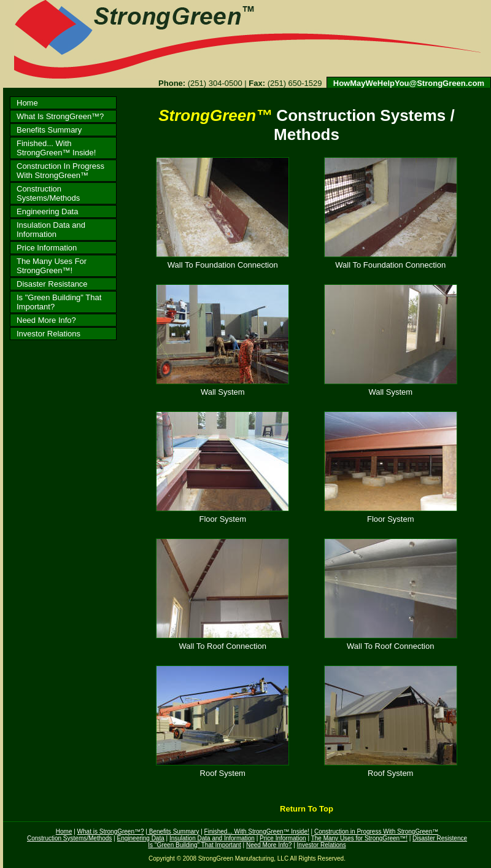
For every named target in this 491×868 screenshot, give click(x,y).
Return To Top (306, 809)
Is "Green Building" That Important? (59, 302)
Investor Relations (48, 334)
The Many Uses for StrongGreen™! (359, 838)
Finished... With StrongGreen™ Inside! (56, 148)
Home (27, 103)
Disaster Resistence (440, 838)
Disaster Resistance (52, 284)
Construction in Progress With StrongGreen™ (376, 831)
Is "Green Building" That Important (194, 845)
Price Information (47, 248)
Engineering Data (47, 211)
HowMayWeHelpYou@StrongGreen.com (409, 83)
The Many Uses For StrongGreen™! (52, 266)
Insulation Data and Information (51, 230)
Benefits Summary (49, 130)
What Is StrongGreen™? (60, 116)
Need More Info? (46, 320)
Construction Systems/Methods (48, 193)
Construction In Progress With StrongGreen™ (60, 171)
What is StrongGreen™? (111, 831)
